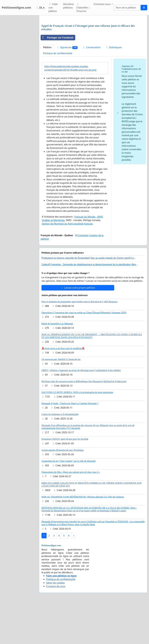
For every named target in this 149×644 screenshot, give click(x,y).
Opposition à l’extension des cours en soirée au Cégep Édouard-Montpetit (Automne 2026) (84, 353)
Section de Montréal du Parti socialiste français (67, 264)
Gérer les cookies (55, 623)
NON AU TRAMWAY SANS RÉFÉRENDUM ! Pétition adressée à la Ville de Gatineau (83, 538)
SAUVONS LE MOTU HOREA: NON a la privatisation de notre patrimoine (77, 433)
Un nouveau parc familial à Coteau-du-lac (61, 400)
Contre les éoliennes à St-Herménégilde (60, 455)
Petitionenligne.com (16, 7)
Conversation (92, 88)
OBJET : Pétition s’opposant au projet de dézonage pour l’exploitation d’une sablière (81, 411)
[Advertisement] (93, 40)
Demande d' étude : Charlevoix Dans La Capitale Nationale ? (70, 444)
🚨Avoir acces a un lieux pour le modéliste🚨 (63, 389)
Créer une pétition (53, 8)
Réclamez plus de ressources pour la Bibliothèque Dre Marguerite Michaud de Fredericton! (84, 422)
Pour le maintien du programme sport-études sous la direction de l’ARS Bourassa (79, 342)
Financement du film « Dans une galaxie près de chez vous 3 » (71, 513)
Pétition (47, 88)
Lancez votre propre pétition (78, 328)
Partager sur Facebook (57, 78)
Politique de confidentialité (58, 94)
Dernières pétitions (68, 6)
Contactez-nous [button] (102, 4)
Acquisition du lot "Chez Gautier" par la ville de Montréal (69, 502)
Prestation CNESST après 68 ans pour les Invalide (65, 480)
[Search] (127, 8)
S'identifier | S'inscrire (83, 8)
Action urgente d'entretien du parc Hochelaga (63, 491)
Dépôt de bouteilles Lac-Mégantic (57, 364)
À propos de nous (56, 627)
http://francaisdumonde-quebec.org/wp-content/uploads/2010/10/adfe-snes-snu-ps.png (70, 109)
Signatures (67, 88)
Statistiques (114, 88)
